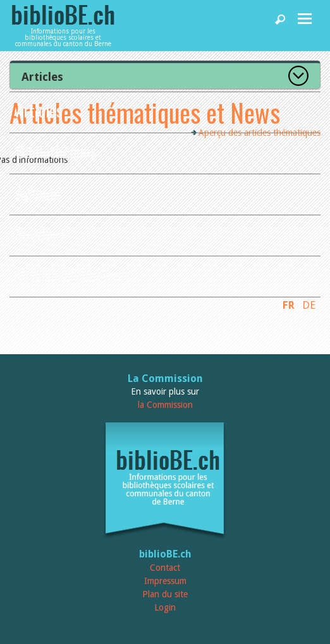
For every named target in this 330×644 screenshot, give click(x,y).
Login (165, 607)
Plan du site (165, 594)
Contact (165, 568)
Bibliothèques (56, 151)
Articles (39, 110)
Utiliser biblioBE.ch (72, 274)
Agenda (38, 192)
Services (41, 233)
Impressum (165, 581)
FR (289, 305)
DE (309, 305)
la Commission (165, 405)
